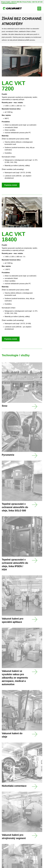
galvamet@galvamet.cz (9, 3)
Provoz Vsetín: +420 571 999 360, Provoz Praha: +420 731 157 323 (22, 2)
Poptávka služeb (11, 185)
